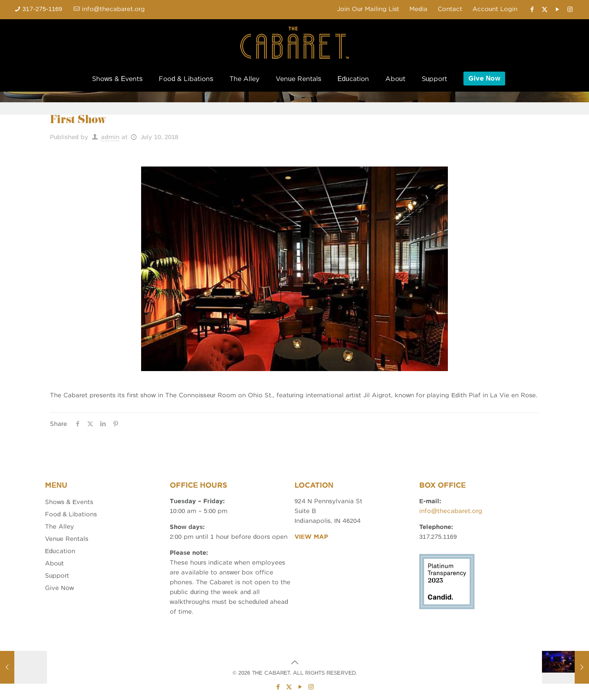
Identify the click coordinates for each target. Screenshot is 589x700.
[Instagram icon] (570, 9)
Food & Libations (71, 514)
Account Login (495, 9)
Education (60, 551)
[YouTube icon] (557, 9)
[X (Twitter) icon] (545, 9)
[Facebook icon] (532, 9)
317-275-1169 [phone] (42, 9)
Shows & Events (69, 502)
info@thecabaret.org (451, 511)
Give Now (60, 588)
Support (57, 576)
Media (418, 9)
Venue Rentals (67, 539)
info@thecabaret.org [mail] (113, 9)
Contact (450, 9)
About (54, 563)
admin (110, 137)
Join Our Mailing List (368, 9)
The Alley (60, 527)
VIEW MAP (311, 537)
